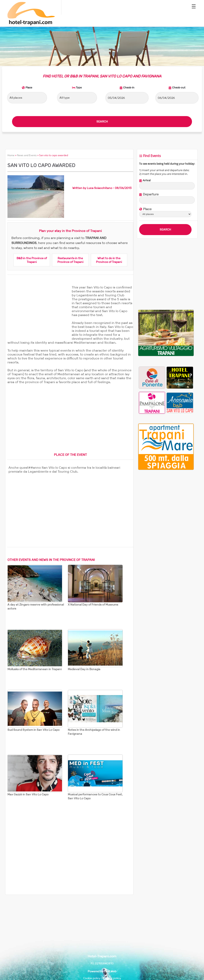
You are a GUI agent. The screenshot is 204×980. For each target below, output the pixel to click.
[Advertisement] (39, 311)
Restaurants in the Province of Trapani (70, 260)
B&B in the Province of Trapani (32, 260)
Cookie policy (92, 978)
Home (11, 155)
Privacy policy (112, 978)
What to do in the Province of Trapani (109, 260)
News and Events (27, 155)
